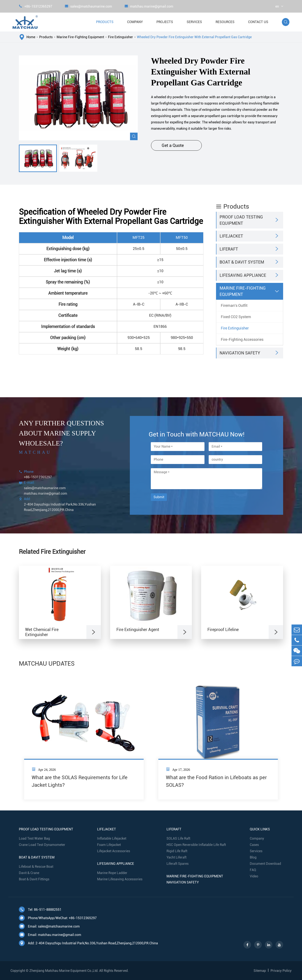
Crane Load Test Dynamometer (42, 845)
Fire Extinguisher (120, 37)
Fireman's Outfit (234, 305)
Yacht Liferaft (176, 857)
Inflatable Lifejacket (112, 838)
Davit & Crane (29, 873)
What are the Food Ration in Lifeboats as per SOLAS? (216, 781)
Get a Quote (176, 145)
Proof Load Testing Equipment (241, 220)
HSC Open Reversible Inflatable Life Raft (196, 845)
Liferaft (229, 249)
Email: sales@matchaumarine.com (49, 926)
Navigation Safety (240, 353)
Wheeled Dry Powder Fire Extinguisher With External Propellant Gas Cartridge (194, 37)
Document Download (265, 864)
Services (194, 22)
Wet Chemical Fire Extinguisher (42, 632)
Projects (165, 22)
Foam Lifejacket (109, 845)
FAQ (253, 870)
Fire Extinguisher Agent (138, 630)
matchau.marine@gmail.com (149, 6)
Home (31, 37)
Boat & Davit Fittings (34, 879)
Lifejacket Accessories (114, 851)
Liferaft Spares (178, 864)
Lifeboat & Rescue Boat (36, 867)
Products (105, 22)
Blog (253, 857)
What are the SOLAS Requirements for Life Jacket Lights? (80, 781)
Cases (254, 845)
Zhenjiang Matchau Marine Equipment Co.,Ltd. (64, 971)
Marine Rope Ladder (112, 873)
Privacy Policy (281, 971)
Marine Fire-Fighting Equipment (80, 37)
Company (135, 22)
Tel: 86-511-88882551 (40, 909)
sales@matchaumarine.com (88, 6)
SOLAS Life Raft (178, 838)
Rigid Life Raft (177, 851)
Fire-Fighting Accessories (242, 339)
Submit (159, 497)
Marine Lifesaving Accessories (120, 879)
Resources (225, 22)
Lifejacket (231, 236)
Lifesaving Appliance (243, 275)
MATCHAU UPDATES (47, 664)
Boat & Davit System (242, 262)
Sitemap (260, 971)
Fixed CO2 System (236, 317)
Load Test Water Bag (34, 838)
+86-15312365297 (36, 6)
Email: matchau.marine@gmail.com (50, 935)
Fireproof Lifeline (223, 630)
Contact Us (258, 22)
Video (254, 876)
